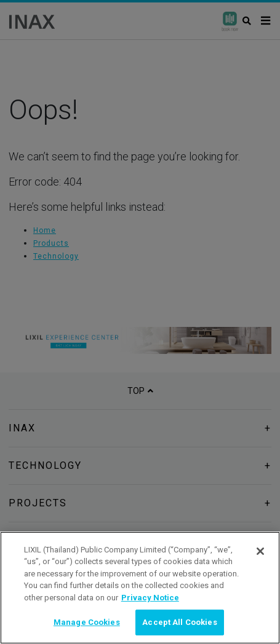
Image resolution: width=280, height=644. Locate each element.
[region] (140, 588)
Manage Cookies (87, 622)
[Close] (260, 551)
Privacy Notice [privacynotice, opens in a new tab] (150, 598)
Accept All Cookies (179, 622)
